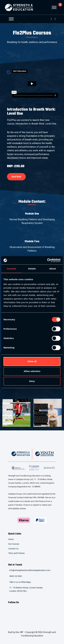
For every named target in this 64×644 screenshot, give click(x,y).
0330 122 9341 (16, 576)
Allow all (32, 361)
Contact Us (13, 549)
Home (11, 539)
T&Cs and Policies (16, 553)
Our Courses (14, 544)
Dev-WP (20, 632)
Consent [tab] (12, 269)
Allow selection (32, 371)
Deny (32, 381)
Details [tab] (32, 269)
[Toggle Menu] (54, 7)
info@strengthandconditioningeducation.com (30, 570)
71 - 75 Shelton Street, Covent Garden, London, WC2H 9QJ (26, 589)
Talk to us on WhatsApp (20, 582)
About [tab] (53, 269)
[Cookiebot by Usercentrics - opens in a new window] (47, 260)
